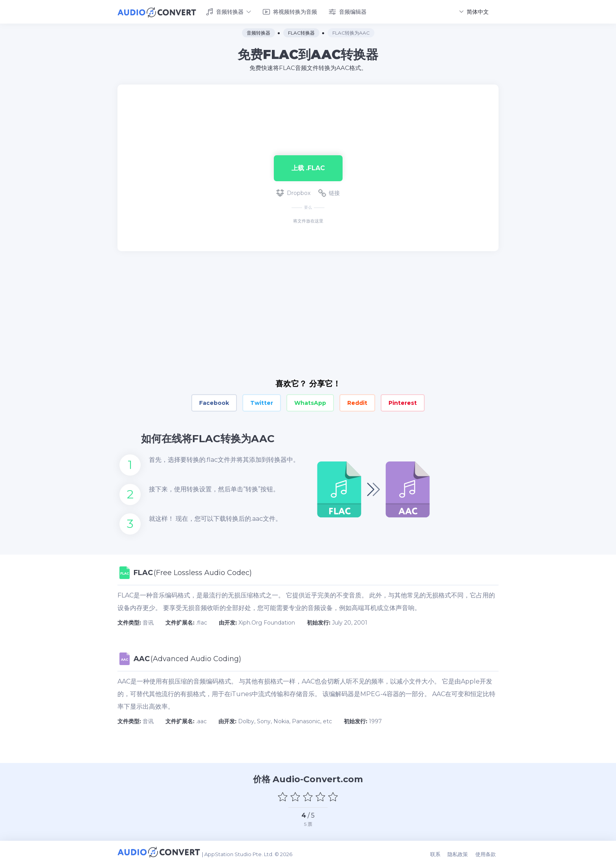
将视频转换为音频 (290, 11)
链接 (329, 192)
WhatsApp (310, 402)
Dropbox (293, 192)
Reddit (357, 402)
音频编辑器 (348, 11)
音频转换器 (228, 11)
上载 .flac (308, 166)
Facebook (214, 402)
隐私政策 (462, 851)
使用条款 (488, 851)
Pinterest (403, 402)
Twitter (262, 402)
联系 (441, 851)
